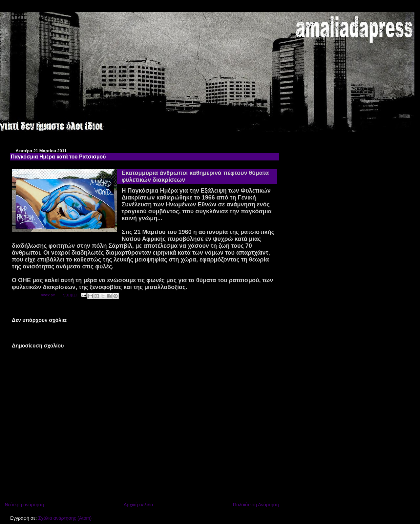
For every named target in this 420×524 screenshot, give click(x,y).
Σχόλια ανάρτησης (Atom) (65, 518)
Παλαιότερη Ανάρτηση (256, 505)
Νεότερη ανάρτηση (24, 505)
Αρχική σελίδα (138, 505)
